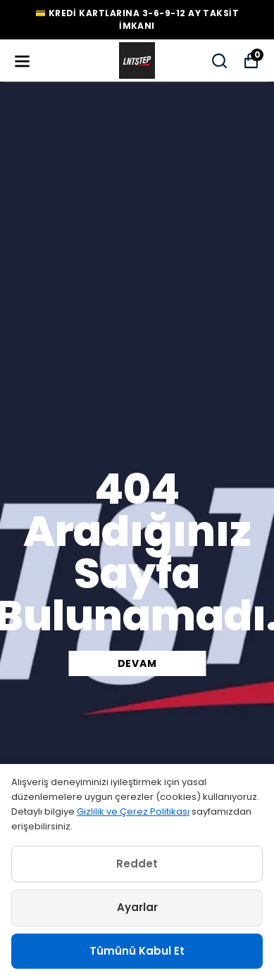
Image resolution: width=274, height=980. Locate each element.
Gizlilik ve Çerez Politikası (133, 812)
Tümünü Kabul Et (137, 951)
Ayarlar (137, 907)
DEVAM (137, 663)
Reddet (137, 864)
